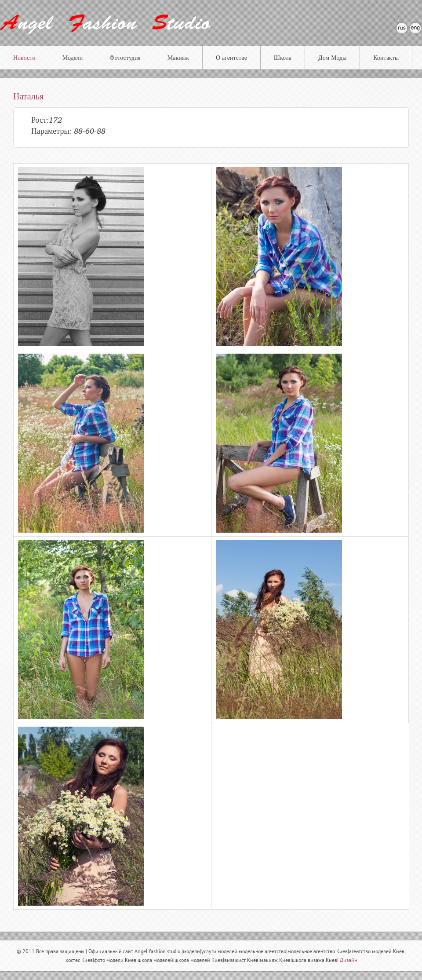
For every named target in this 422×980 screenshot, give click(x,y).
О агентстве (231, 58)
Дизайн (348, 961)
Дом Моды (332, 58)
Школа (283, 58)
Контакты (386, 58)
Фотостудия (125, 58)
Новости (24, 58)
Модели (73, 58)
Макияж (178, 58)
